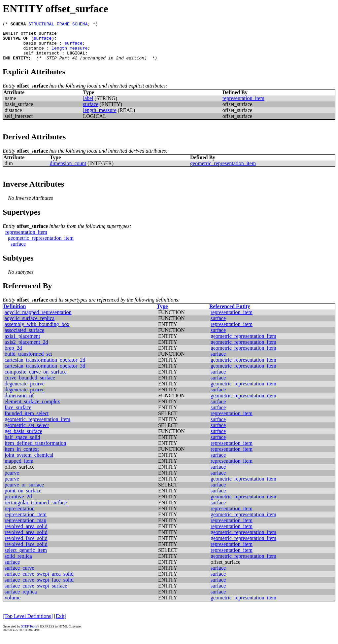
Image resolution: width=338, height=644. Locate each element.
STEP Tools (29, 633)
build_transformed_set (28, 361)
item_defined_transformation (35, 450)
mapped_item (19, 468)
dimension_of (19, 402)
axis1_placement (22, 343)
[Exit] (60, 623)
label (88, 105)
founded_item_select (27, 420)
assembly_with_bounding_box (37, 331)
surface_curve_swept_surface (36, 593)
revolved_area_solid (26, 533)
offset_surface (39, 35)
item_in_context (22, 456)
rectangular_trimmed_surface (36, 509)
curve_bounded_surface (30, 385)
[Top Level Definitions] (28, 623)
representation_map (25, 527)
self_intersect (41, 59)
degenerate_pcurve (25, 391)
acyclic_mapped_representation (38, 319)
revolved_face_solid (26, 545)
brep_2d (13, 355)
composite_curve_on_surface (35, 379)
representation (20, 515)
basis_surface (40, 47)
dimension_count (68, 170)
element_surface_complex (32, 408)
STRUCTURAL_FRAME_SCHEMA (58, 25)
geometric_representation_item (223, 170)
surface (43, 41)
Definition (15, 313)
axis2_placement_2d (26, 349)
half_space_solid (22, 444)
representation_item (243, 105)
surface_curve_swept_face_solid (39, 587)
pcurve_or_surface (24, 492)
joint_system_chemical (29, 462)
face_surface (18, 414)
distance (33, 53)
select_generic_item (26, 557)
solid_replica (18, 563)
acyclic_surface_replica (30, 325)
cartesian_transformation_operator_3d (45, 373)
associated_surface (24, 337)
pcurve (12, 480)
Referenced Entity (230, 313)
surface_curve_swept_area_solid (39, 581)
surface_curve (19, 575)
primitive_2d (18, 503)
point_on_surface (23, 498)
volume (13, 605)
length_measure (69, 53)
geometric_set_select (27, 432)
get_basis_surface (23, 438)
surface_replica (21, 599)
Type (162, 313)
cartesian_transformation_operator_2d (45, 367)
